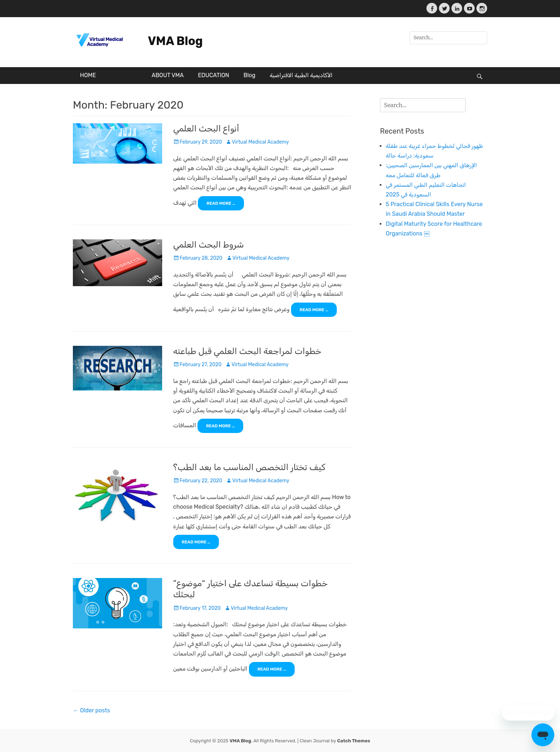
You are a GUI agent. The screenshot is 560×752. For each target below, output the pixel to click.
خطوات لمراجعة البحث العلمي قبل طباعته (247, 351)
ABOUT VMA (167, 75)
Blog (249, 75)
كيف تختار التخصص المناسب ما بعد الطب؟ (249, 467)
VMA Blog (175, 41)
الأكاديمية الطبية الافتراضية (301, 75)
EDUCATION (214, 75)
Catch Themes (354, 741)
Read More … (221, 203)
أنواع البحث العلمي (206, 129)
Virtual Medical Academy (260, 142)
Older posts (91, 710)
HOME (88, 75)
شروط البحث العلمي (209, 245)
